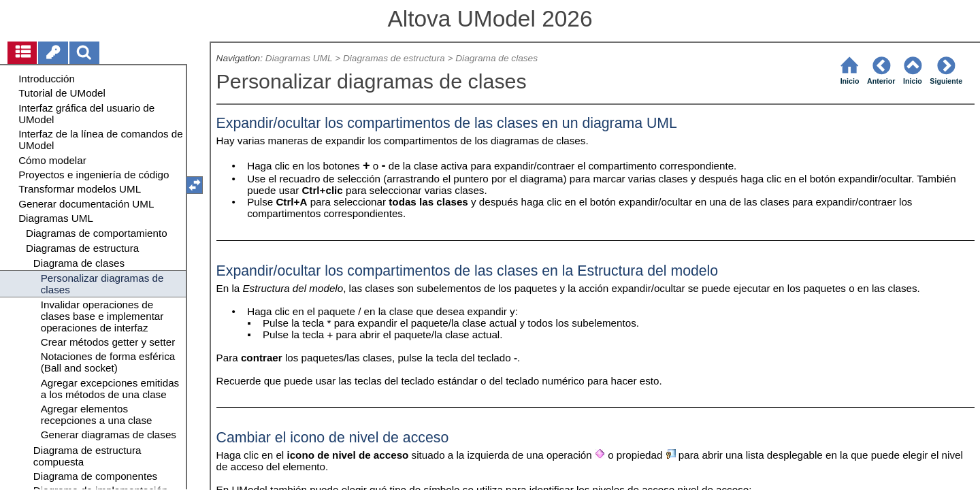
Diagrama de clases (496, 58)
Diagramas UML (299, 58)
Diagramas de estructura (394, 58)
